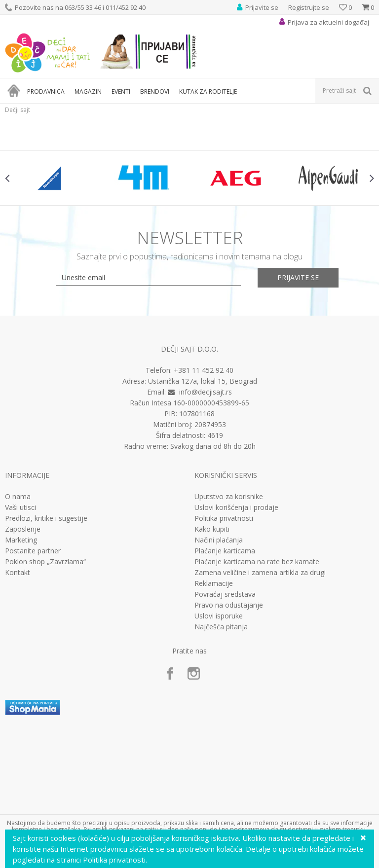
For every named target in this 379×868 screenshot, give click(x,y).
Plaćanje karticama (225, 551)
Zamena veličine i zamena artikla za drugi (260, 573)
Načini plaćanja (219, 540)
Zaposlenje (23, 529)
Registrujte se (309, 7)
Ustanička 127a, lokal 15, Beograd (203, 381)
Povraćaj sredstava (225, 594)
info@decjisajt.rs (206, 392)
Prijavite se (298, 277)
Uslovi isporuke (219, 616)
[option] (51, 178)
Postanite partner (33, 551)
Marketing (21, 540)
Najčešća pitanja (221, 627)
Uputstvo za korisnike (229, 497)
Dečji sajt (18, 110)
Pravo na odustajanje (229, 605)
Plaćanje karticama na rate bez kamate (257, 562)
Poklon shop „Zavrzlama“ (45, 562)
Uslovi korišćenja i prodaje (236, 507)
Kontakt (18, 573)
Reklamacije (214, 583)
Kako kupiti (212, 529)
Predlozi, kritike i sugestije (46, 518)
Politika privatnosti (224, 518)
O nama (18, 497)
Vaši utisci (20, 507)
